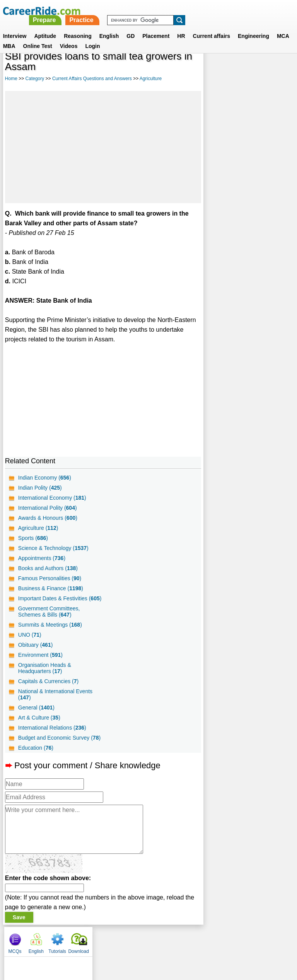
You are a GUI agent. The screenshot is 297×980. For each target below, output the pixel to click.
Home (11, 79)
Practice (190, 11)
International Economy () (52, 498)
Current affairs (212, 27)
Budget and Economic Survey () (59, 738)
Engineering (253, 27)
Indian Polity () (40, 488)
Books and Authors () (48, 568)
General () (36, 708)
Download (279, 70)
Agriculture (151, 79)
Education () (36, 748)
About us (78, 940)
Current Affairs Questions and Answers (92, 79)
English (109, 27)
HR (181, 27)
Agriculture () (38, 528)
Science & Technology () (53, 548)
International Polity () (48, 508)
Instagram (233, 940)
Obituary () (36, 645)
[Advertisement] (103, 147)
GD (131, 27)
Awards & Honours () (48, 518)
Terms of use (145, 940)
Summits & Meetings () (50, 625)
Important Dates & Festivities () (60, 598)
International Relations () (52, 728)
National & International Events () (55, 694)
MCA (283, 27)
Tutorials (258, 70)
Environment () (40, 655)
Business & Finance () (51, 588)
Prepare (153, 11)
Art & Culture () (39, 718)
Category (35, 79)
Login (92, 37)
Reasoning (78, 27)
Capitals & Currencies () (48, 681)
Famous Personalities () (50, 578)
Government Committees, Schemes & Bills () (49, 612)
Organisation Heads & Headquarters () (45, 668)
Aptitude (45, 27)
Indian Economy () (45, 478)
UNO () (30, 635)
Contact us (109, 940)
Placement (156, 27)
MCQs (215, 70)
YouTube (203, 940)
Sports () (33, 538)
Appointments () (42, 558)
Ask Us (177, 940)
